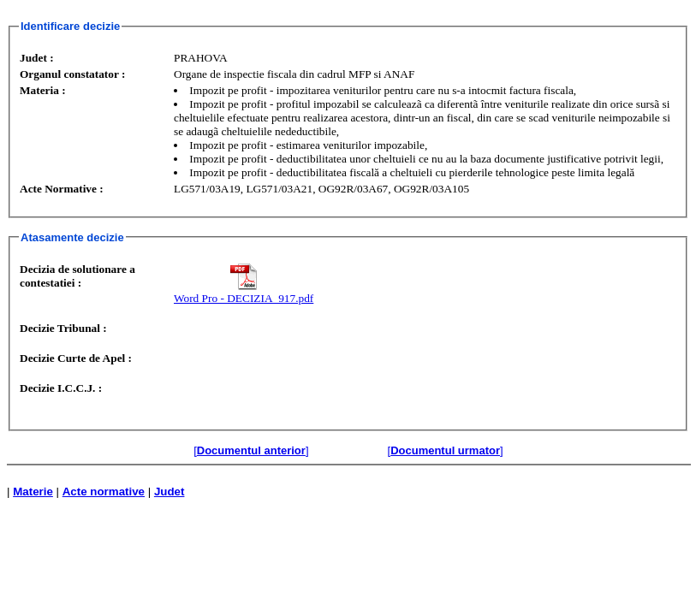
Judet (170, 492)
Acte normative (104, 492)
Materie (33, 492)
